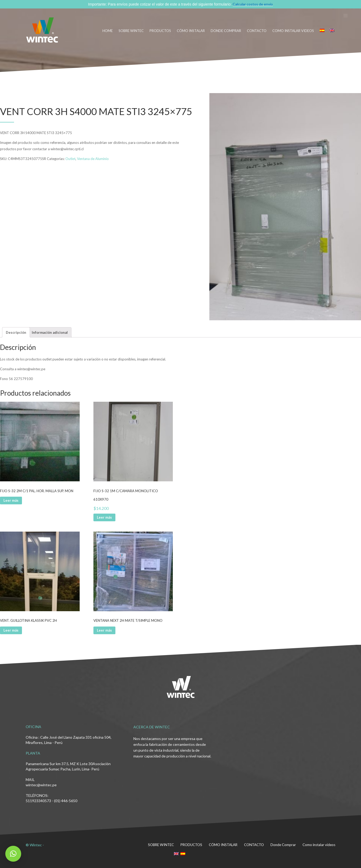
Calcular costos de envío (253, 4)
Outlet (70, 159)
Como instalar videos (293, 31)
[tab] (16, 332)
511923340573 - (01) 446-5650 (51, 801)
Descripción (16, 332)
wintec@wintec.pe (41, 785)
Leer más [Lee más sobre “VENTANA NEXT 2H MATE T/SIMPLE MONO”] (104, 630)
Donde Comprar (283, 845)
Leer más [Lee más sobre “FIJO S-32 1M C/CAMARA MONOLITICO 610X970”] (104, 517)
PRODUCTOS (160, 31)
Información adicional (50, 332)
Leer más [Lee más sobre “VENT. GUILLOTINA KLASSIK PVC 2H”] (11, 630)
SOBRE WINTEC (131, 31)
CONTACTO (257, 31)
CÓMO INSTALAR (191, 31)
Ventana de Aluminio (93, 159)
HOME (108, 31)
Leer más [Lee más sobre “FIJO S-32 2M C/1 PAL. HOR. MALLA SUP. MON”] (11, 500)
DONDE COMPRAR (226, 31)
